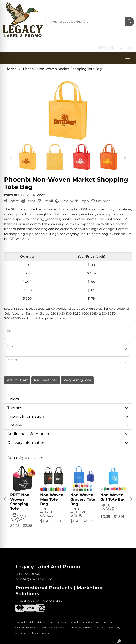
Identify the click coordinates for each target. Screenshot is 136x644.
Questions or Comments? (39, 601)
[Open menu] (128, 58)
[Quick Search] (85, 22)
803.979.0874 (28, 574)
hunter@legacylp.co (34, 579)
